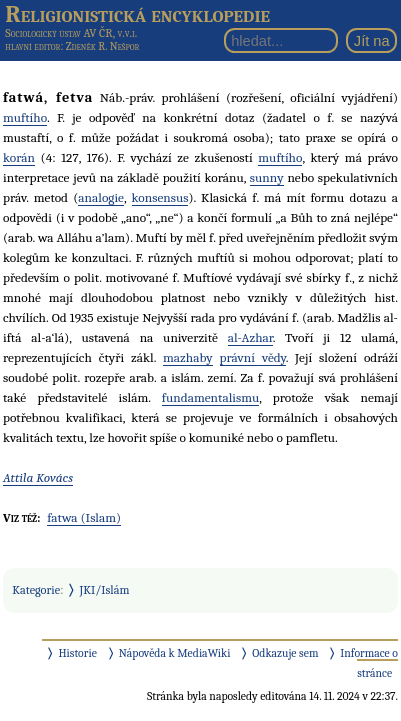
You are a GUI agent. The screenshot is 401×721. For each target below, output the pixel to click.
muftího (25, 117)
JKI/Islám (105, 590)
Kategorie (36, 590)
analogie (101, 197)
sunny (267, 177)
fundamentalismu (210, 397)
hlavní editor (32, 46)
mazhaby (188, 357)
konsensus (160, 197)
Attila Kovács (38, 477)
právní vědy (253, 357)
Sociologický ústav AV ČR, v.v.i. (71, 33)
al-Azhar (250, 337)
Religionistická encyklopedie (137, 14)
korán (19, 157)
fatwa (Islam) (84, 517)
